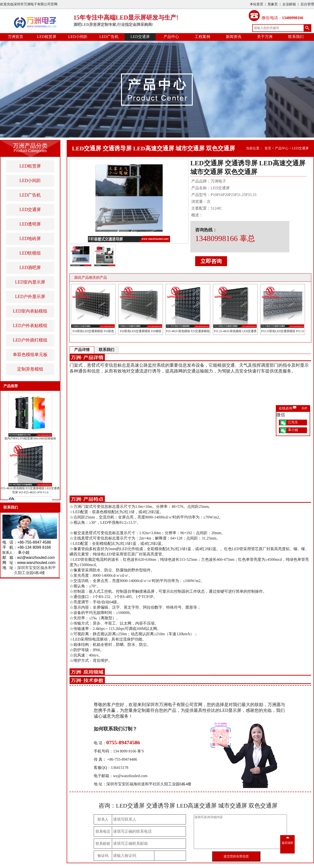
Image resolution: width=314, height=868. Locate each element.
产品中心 (171, 37)
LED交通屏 (140, 37)
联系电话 (103, 832)
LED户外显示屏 (30, 297)
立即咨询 (211, 261)
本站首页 (257, 4)
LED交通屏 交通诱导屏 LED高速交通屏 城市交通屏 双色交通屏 (153, 148)
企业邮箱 (289, 4)
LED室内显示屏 (30, 282)
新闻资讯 (234, 37)
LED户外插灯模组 (30, 340)
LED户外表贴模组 (30, 326)
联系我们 (296, 37)
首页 (268, 148)
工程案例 (202, 37)
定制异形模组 (30, 369)
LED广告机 (109, 37)
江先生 (293, 422)
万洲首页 (15, 37)
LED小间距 (78, 37)
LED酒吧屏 (30, 268)
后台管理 (307, 4)
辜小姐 (293, 430)
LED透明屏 (30, 224)
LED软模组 (30, 253)
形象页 (273, 4)
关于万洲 (265, 37)
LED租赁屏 (46, 37)
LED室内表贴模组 (30, 311)
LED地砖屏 (30, 239)
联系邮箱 (103, 844)
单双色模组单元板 (30, 355)
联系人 (103, 819)
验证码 (103, 856)
